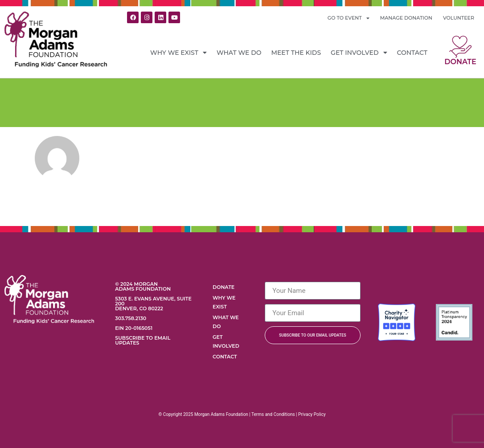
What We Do (239, 53)
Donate (460, 62)
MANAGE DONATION (406, 18)
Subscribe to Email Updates (143, 340)
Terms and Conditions (273, 414)
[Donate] (460, 47)
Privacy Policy (312, 414)
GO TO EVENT (349, 18)
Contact (412, 53)
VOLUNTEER (459, 18)
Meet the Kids (296, 53)
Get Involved (359, 53)
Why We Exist (178, 53)
